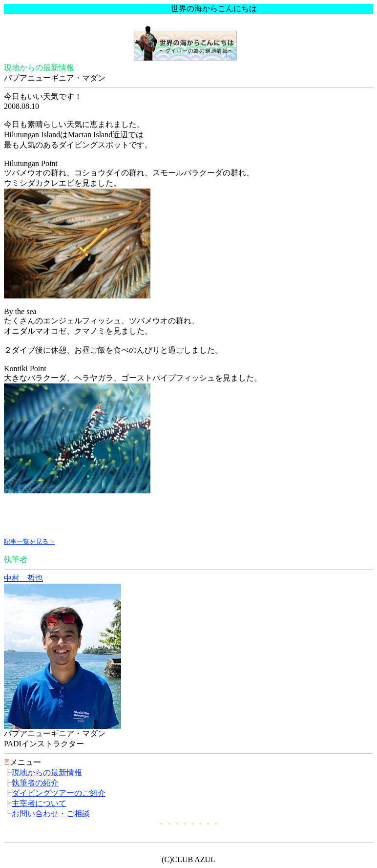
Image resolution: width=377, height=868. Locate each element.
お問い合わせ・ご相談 (51, 814)
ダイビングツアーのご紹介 (59, 793)
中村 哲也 (23, 578)
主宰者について (39, 803)
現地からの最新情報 (47, 773)
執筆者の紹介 (35, 783)
